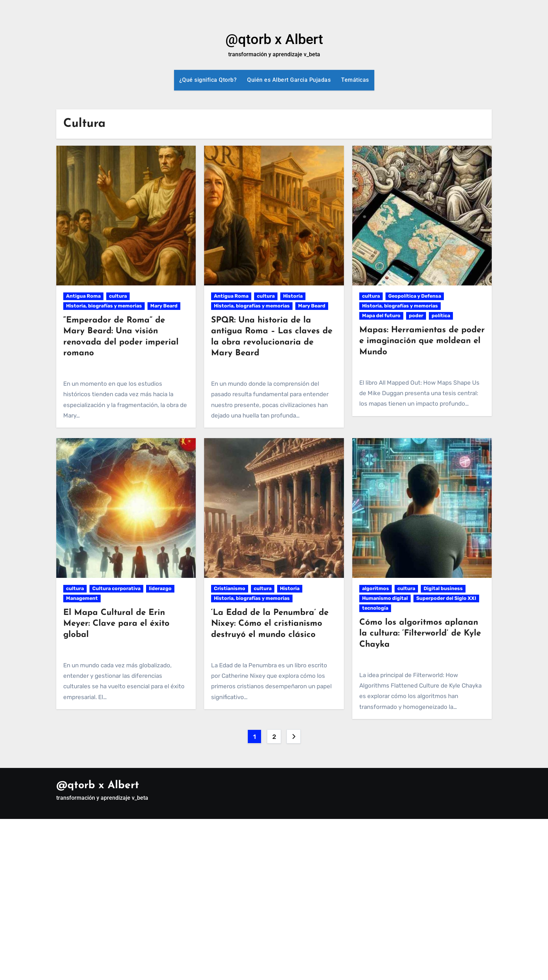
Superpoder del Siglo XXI (446, 598)
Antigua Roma (83, 296)
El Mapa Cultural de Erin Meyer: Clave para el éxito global (116, 624)
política (441, 316)
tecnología (375, 608)
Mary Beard (164, 306)
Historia (293, 296)
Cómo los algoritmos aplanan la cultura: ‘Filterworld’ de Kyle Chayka (420, 633)
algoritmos (376, 589)
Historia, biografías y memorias (104, 306)
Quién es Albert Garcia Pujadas (289, 80)
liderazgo (160, 589)
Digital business (443, 589)
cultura (118, 296)
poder (416, 316)
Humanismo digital (385, 598)
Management (82, 598)
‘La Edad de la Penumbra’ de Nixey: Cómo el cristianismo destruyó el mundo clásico (270, 624)
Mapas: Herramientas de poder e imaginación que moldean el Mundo (422, 341)
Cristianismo (230, 589)
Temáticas (355, 80)
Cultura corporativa (116, 589)
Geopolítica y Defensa (415, 296)
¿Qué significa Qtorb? (208, 80)
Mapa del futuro (381, 316)
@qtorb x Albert (274, 39)
